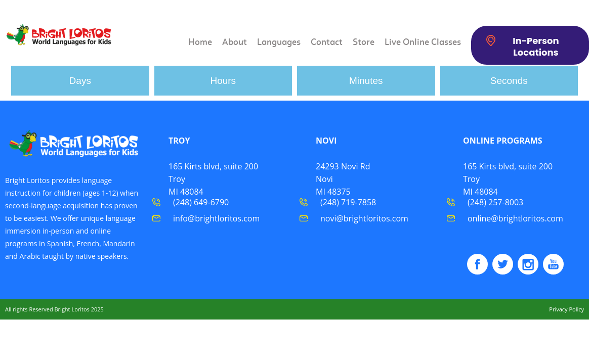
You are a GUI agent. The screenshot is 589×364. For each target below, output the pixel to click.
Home (200, 42)
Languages (279, 42)
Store (364, 42)
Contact (327, 42)
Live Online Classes (423, 42)
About (235, 42)
